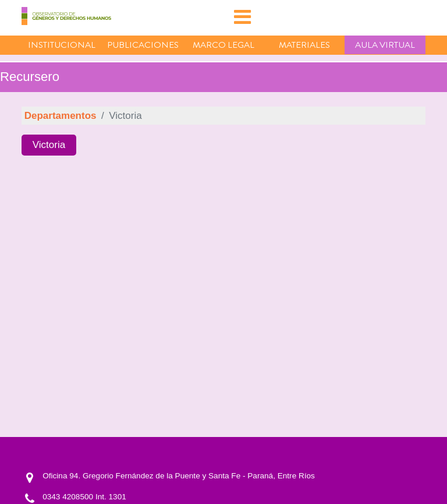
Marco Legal (223, 45)
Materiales (304, 45)
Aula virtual (385, 45)
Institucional (62, 45)
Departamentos (61, 116)
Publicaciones (143, 45)
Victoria (49, 145)
